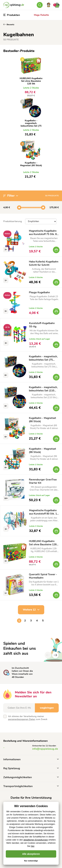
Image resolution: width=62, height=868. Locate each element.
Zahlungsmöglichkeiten (31, 777)
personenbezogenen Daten (22, 719)
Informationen (31, 759)
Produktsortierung (13, 221)
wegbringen (47, 708)
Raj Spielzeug (31, 768)
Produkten (12, 15)
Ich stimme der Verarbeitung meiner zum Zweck (28, 718)
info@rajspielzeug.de (45, 749)
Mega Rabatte (41, 15)
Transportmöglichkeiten (31, 786)
